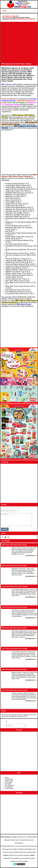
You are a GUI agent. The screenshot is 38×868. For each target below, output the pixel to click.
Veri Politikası (9, 779)
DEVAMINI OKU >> (31, 556)
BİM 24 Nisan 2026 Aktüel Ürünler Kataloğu (14, 566)
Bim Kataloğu (10, 716)
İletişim (7, 778)
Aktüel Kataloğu (23, 861)
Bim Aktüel (5, 715)
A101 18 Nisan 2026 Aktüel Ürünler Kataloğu (15, 649)
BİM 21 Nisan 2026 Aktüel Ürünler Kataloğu (14, 628)
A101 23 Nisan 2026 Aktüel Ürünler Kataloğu (15, 586)
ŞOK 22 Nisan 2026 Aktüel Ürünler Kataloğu (15, 607)
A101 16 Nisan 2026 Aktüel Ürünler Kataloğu (15, 690)
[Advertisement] (19, 43)
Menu (5, 11)
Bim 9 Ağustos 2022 (14, 715)
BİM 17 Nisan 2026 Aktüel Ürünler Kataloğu (14, 669)
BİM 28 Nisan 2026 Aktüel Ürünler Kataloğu (14, 545)
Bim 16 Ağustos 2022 (21, 716)
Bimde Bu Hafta (28, 715)
